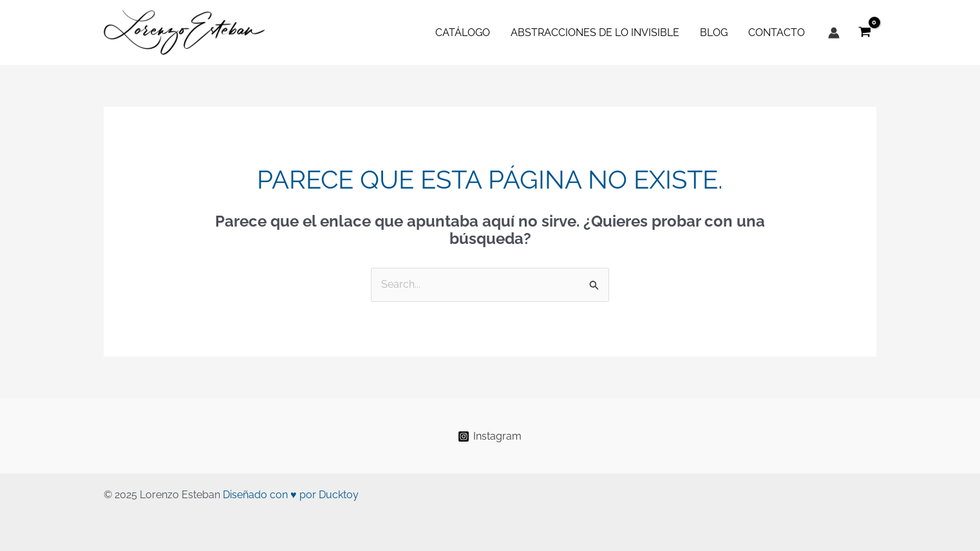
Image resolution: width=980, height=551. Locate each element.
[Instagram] (490, 436)
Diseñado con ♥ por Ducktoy (291, 495)
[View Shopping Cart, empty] (864, 33)
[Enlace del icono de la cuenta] (834, 33)
